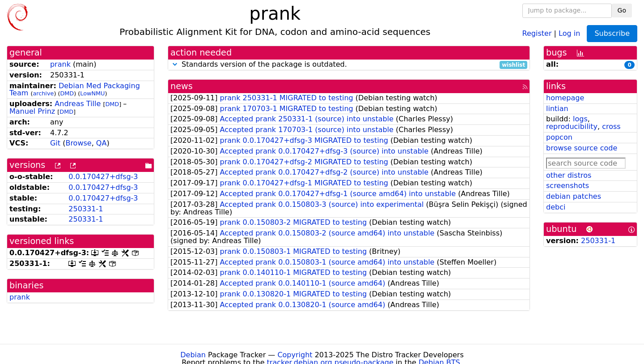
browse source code (582, 148)
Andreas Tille (78, 104)
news (182, 86)
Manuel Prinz (32, 111)
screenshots (568, 186)
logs (580, 119)
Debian (193, 355)
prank (60, 64)
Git (55, 143)
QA (102, 143)
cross (611, 126)
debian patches (574, 196)
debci (556, 207)
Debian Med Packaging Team (75, 90)
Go (622, 10)
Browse (78, 143)
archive (43, 93)
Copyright (295, 355)
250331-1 (86, 209)
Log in (569, 33)
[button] (175, 64)
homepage (565, 98)
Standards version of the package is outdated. (349, 65)
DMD (67, 93)
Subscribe (612, 33)
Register (537, 33)
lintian (557, 109)
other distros (569, 175)
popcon (559, 137)
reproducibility (572, 126)
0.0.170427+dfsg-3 (103, 177)
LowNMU (92, 93)
